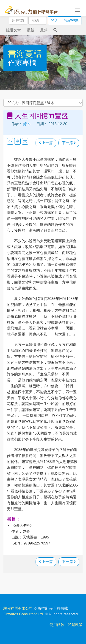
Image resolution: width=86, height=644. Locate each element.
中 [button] (17, 141)
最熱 (44, 30)
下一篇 (69, 143)
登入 (54, 20)
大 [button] (25, 141)
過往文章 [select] (43, 103)
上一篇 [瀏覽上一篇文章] (46, 143)
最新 (31, 30)
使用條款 (57, 625)
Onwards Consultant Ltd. (24, 614)
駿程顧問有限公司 (18, 608)
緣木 (27, 124)
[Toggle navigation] (77, 10)
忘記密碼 (71, 20)
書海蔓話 (25, 54)
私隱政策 (75, 625)
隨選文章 (14, 30)
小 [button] (10, 141)
